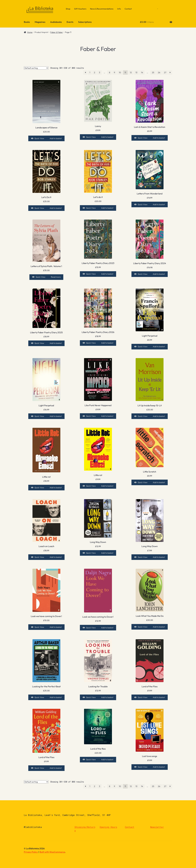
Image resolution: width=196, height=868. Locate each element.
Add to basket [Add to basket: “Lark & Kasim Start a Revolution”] (159, 138)
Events (70, 22)
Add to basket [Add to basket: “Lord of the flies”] (107, 759)
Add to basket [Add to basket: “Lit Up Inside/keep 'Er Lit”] (159, 416)
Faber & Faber (57, 32)
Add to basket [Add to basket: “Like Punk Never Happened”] (107, 416)
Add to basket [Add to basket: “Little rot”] (56, 488)
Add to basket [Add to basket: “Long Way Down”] (107, 553)
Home (30, 32)
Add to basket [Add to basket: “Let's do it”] (107, 208)
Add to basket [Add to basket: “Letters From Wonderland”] (159, 204)
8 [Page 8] (110, 72)
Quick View (39, 138)
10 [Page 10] (120, 72)
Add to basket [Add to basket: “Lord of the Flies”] (159, 697)
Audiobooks (56, 22)
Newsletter (157, 827)
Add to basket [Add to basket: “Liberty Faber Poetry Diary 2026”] (107, 343)
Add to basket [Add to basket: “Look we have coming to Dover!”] (56, 627)
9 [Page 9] (114, 72)
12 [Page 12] (131, 72)
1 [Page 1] (90, 72)
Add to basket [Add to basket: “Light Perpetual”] (159, 347)
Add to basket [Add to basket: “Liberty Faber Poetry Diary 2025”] (56, 343)
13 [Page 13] (136, 72)
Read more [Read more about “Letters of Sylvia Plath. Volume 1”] (56, 277)
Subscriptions (85, 22)
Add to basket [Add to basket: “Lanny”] (107, 137)
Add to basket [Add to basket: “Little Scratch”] (159, 482)
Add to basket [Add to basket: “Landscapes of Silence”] (56, 138)
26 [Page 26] (159, 72)
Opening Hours (108, 827)
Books (27, 22)
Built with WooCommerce (52, 852)
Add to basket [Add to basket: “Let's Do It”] (56, 208)
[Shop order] (36, 68)
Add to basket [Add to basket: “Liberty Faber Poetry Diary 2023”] (107, 274)
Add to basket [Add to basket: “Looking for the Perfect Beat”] (56, 697)
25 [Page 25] (153, 72)
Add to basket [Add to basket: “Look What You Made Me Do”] (159, 627)
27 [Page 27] (165, 72)
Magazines (40, 22)
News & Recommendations (102, 9)
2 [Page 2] (95, 72)
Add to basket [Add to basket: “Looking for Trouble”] (107, 697)
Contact (128, 9)
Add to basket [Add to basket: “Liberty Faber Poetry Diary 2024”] (159, 274)
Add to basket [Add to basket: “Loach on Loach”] (56, 557)
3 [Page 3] (99, 72)
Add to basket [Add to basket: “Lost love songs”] (159, 767)
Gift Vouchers (80, 9)
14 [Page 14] (142, 72)
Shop (68, 9)
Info (119, 9)
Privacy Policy (31, 852)
